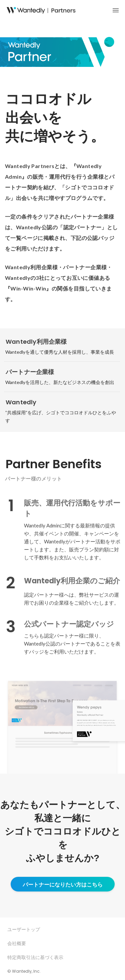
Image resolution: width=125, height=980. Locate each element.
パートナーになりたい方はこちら (63, 884)
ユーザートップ (24, 929)
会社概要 (17, 943)
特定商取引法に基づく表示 (35, 957)
